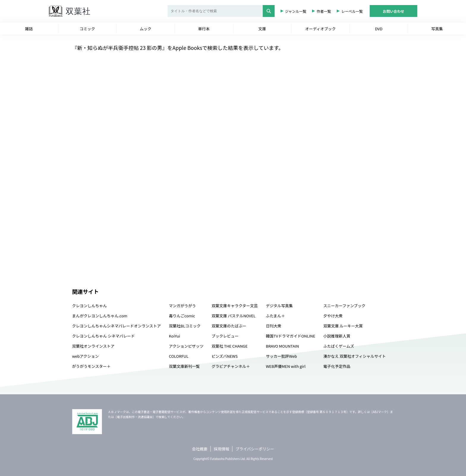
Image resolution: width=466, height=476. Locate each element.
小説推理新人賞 (337, 336)
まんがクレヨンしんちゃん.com (100, 316)
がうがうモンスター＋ (92, 366)
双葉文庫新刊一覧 (184, 366)
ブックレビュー (225, 336)
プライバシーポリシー (255, 449)
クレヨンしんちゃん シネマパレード (104, 336)
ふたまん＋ (275, 316)
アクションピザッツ (186, 346)
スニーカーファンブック (344, 306)
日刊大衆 (273, 326)
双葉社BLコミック (185, 326)
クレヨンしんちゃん (90, 306)
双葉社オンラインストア (93, 346)
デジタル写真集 (279, 306)
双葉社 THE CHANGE (230, 346)
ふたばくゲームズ (339, 346)
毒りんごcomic (182, 316)
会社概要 (200, 449)
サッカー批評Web (281, 356)
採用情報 (221, 449)
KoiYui (174, 336)
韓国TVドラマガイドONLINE (290, 336)
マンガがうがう (182, 306)
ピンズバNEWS (225, 356)
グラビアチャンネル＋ (231, 366)
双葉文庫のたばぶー (229, 326)
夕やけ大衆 (333, 316)
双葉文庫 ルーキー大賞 (343, 326)
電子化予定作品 (337, 366)
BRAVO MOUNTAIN (282, 346)
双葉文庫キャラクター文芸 (235, 306)
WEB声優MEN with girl (285, 366)
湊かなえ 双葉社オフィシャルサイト (355, 356)
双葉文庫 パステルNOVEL (234, 316)
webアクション (86, 356)
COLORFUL (179, 356)
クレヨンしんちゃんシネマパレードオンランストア (117, 326)
